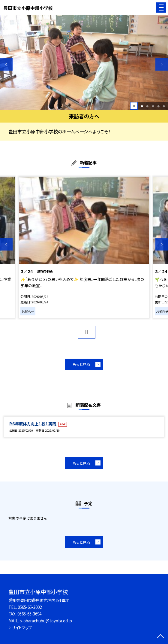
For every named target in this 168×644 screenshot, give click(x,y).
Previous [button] (6, 64)
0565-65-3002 (30, 607)
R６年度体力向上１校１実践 (33, 424)
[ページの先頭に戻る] (160, 637)
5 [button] (164, 106)
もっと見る (81, 364)
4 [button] (158, 106)
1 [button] (142, 106)
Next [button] (162, 64)
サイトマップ (22, 627)
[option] (84, 62)
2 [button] (147, 106)
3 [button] (153, 106)
